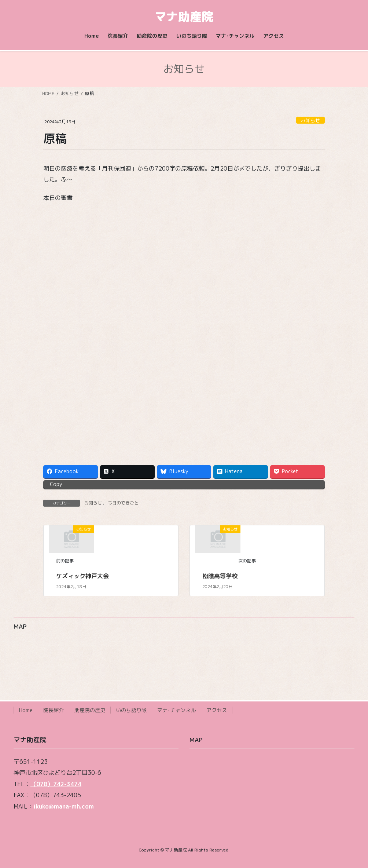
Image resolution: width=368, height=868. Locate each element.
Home (26, 710)
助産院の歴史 (90, 710)
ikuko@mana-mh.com (64, 806)
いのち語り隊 (131, 710)
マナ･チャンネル (176, 710)
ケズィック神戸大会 (82, 576)
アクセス (217, 710)
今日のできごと (123, 503)
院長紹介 (54, 710)
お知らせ (310, 120)
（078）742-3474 (56, 784)
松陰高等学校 (220, 576)
